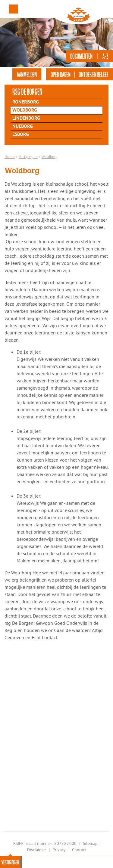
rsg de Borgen (27, 91)
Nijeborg (23, 127)
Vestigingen (10, 862)
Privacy (59, 850)
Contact (79, 850)
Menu (14, 9)
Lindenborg (26, 118)
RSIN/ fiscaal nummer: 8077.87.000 (45, 843)
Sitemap (90, 843)
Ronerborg (26, 102)
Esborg (21, 135)
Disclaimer (37, 850)
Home (10, 157)
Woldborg (25, 110)
